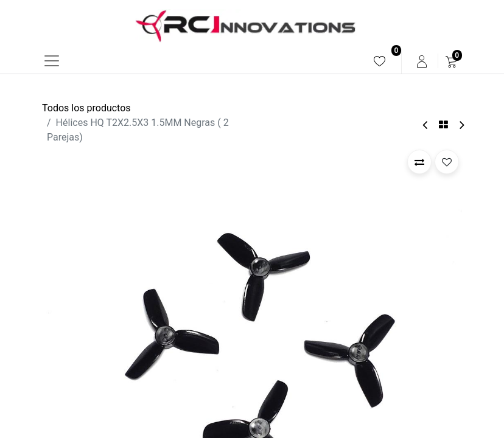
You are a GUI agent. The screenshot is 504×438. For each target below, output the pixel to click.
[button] (419, 162)
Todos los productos (86, 108)
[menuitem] (380, 61)
